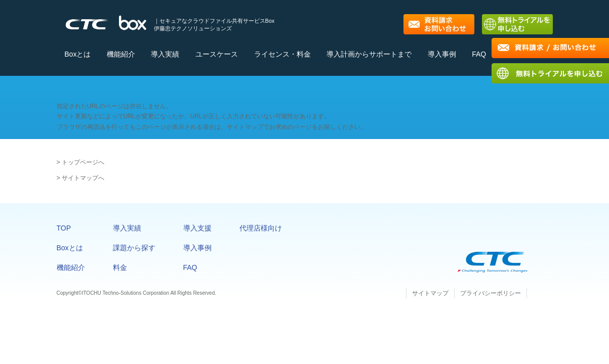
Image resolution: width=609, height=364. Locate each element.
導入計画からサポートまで (369, 54)
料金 (120, 267)
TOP (64, 228)
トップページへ (83, 162)
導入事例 (442, 54)
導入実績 (165, 54)
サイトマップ (430, 293)
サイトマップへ (83, 178)
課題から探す (134, 248)
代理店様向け (261, 228)
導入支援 (197, 228)
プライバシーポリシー (491, 293)
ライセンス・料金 (282, 54)
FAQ (479, 54)
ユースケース (217, 54)
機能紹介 (121, 54)
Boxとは (77, 54)
